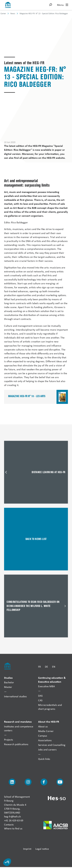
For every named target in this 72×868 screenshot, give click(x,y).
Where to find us (13, 828)
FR (39, 667)
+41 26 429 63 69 (14, 820)
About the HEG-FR (49, 722)
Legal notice (42, 849)
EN (54, 667)
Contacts (9, 824)
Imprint (27, 849)
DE (46, 667)
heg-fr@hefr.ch (12, 816)
